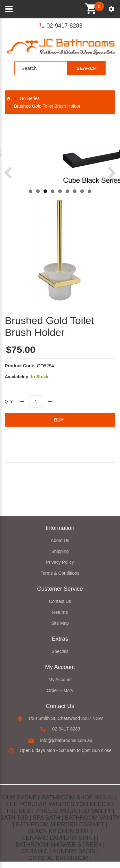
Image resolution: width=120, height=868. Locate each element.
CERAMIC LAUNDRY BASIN (58, 851)
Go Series (30, 98)
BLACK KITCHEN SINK (59, 831)
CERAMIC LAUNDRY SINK (57, 838)
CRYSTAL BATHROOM (58, 858)
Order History (60, 690)
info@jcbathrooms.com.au (66, 740)
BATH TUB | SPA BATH (30, 818)
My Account (60, 680)
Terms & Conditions (60, 573)
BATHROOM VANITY (92, 818)
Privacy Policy (60, 562)
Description (27, 455)
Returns (60, 612)
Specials (60, 651)
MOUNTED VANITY (86, 811)
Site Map (60, 623)
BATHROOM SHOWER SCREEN (58, 845)
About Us (60, 540)
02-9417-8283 (64, 26)
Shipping (60, 551)
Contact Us (60, 601)
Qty (9, 402)
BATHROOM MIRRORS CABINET (60, 824)
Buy (59, 420)
